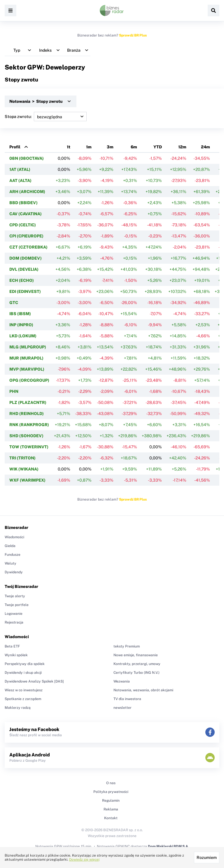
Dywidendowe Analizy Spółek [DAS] (34, 681)
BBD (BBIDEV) (23, 203)
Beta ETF (12, 646)
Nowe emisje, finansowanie (136, 655)
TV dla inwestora (127, 699)
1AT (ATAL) (20, 169)
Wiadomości (14, 537)
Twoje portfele (17, 605)
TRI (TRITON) (22, 458)
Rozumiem (207, 857)
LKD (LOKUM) (23, 336)
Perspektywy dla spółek (25, 664)
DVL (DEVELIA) (24, 269)
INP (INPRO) (21, 325)
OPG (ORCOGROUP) (29, 380)
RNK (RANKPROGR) (29, 425)
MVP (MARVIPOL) (27, 369)
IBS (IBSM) (20, 314)
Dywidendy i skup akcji (23, 673)
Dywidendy (14, 572)
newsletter (123, 708)
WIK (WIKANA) (24, 469)
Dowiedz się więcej (84, 860)
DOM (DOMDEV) (26, 258)
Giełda (10, 546)
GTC (14, 303)
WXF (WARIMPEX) (27, 480)
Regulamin (111, 801)
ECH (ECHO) (22, 280)
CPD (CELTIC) (23, 225)
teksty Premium (127, 646)
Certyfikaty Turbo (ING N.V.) (136, 673)
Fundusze (13, 555)
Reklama (111, 809)
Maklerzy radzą (18, 708)
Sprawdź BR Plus (133, 35)
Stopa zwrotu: (46, 117)
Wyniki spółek (16, 655)
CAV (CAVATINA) (26, 214)
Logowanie (14, 614)
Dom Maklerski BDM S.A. (168, 846)
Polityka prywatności (111, 792)
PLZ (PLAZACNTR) (28, 402)
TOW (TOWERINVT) (29, 447)
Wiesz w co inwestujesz (24, 690)
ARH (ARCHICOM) (27, 192)
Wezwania (122, 681)
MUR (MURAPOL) (26, 358)
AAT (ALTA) (20, 180)
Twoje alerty (15, 596)
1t (69, 147)
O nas (111, 783)
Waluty (10, 563)
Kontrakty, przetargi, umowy (137, 664)
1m (89, 147)
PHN (14, 391)
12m (182, 147)
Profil (15, 147)
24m (205, 147)
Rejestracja (14, 622)
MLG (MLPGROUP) (28, 347)
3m (110, 147)
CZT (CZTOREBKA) (28, 247)
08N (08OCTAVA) (27, 158)
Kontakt (111, 818)
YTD (158, 147)
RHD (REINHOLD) (27, 414)
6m (134, 147)
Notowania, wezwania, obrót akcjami (143, 690)
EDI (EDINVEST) (25, 291)
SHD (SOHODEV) (26, 436)
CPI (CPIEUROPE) (26, 236)
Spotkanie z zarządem (23, 699)
